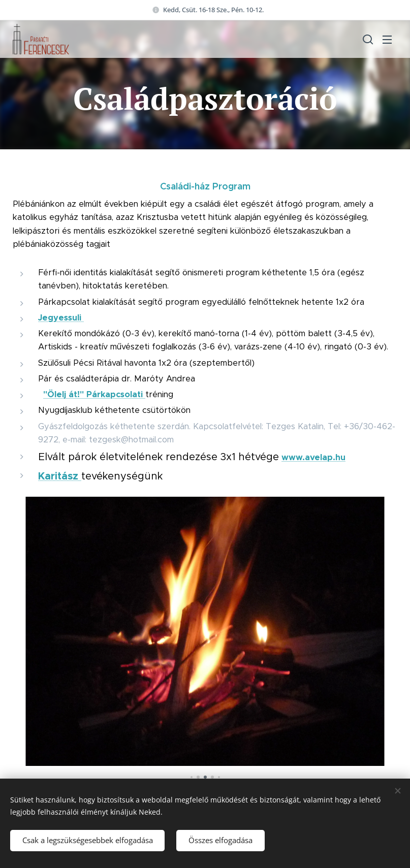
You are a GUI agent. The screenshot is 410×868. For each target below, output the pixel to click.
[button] (367, 39)
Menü (387, 40)
